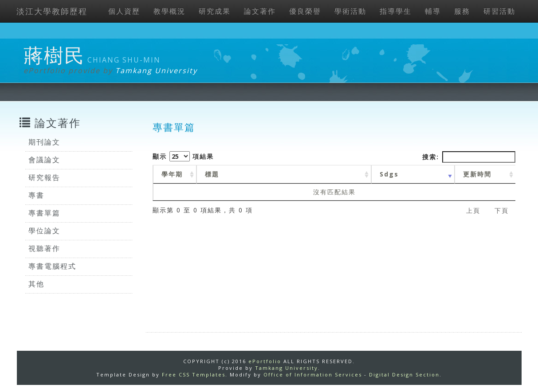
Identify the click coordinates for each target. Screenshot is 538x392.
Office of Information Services (313, 374)
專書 (36, 195)
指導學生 (396, 11)
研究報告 (44, 177)
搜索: (469, 157)
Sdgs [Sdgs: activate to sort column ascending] (389, 174)
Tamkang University (156, 71)
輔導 (433, 11)
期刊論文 (44, 142)
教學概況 (169, 11)
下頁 (502, 210)
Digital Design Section (404, 374)
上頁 (473, 210)
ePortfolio (265, 361)
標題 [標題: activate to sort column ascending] (212, 174)
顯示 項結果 (183, 156)
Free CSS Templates (194, 374)
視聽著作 (44, 248)
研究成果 (215, 11)
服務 (462, 11)
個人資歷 (124, 11)
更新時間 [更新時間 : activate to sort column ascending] (477, 174)
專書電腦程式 (52, 266)
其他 (36, 284)
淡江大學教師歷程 (52, 11)
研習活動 (499, 11)
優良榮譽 (305, 11)
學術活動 (350, 11)
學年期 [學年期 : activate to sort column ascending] (172, 174)
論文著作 (260, 11)
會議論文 (44, 160)
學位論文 (44, 231)
